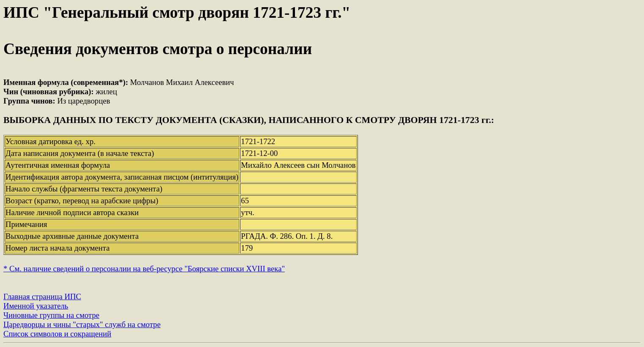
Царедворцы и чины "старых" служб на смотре (82, 324)
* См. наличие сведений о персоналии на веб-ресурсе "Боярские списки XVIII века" (144, 269)
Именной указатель (36, 306)
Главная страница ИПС (42, 296)
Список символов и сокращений (57, 334)
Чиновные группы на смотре (51, 315)
